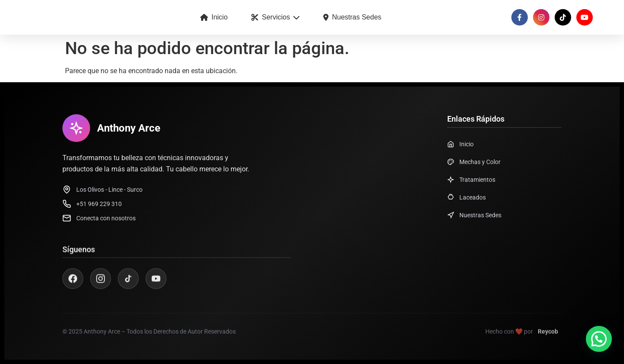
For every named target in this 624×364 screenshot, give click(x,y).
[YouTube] (156, 283)
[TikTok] (128, 283)
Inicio (214, 17)
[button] (599, 339)
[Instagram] (101, 283)
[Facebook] (73, 283)
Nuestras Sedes (352, 17)
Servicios (275, 17)
